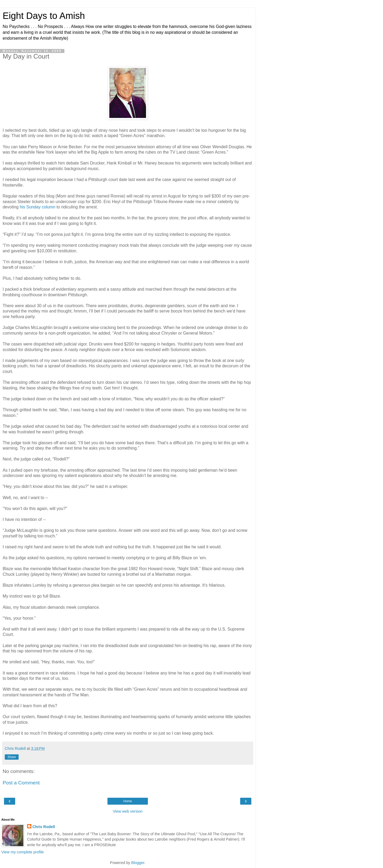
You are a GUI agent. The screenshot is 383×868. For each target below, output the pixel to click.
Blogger (138, 863)
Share (12, 757)
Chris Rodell (44, 827)
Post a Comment (21, 783)
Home (128, 801)
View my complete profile (23, 852)
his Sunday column (38, 207)
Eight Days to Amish (44, 16)
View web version (128, 811)
